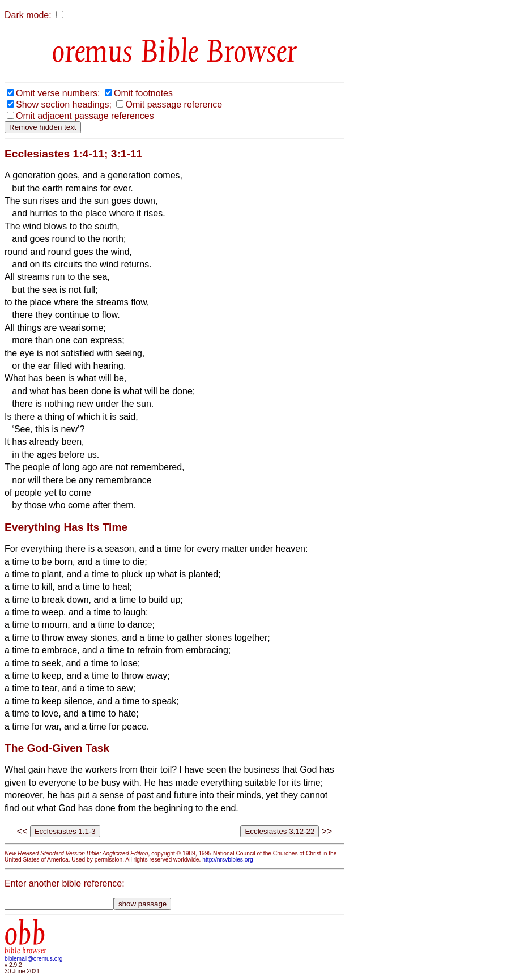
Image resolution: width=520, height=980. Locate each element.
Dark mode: (28, 15)
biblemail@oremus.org (34, 959)
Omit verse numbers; (58, 93)
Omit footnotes (143, 93)
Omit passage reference (174, 105)
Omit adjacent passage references (85, 116)
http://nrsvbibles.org (227, 860)
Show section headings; (64, 105)
